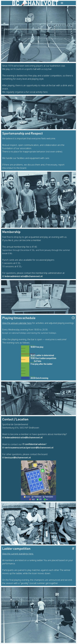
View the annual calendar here (17, 323)
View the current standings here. (18, 554)
